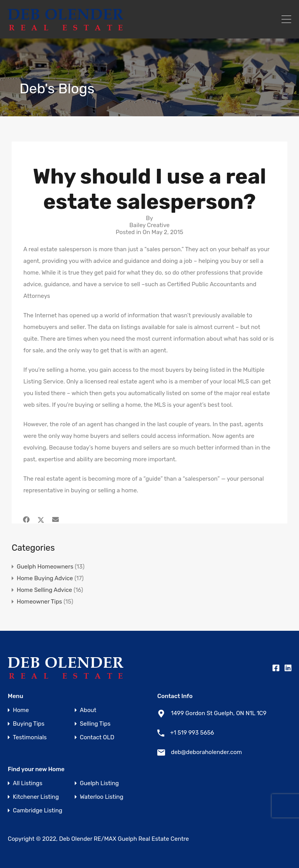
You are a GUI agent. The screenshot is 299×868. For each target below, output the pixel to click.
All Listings (28, 783)
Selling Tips (95, 724)
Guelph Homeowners (45, 567)
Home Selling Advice (44, 590)
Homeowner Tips (40, 602)
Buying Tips (29, 724)
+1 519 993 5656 (192, 733)
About (88, 710)
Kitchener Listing (36, 797)
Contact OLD (97, 738)
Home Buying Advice (45, 578)
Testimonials (30, 738)
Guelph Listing (99, 783)
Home (21, 710)
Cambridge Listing (38, 811)
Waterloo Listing (102, 797)
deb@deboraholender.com (206, 752)
